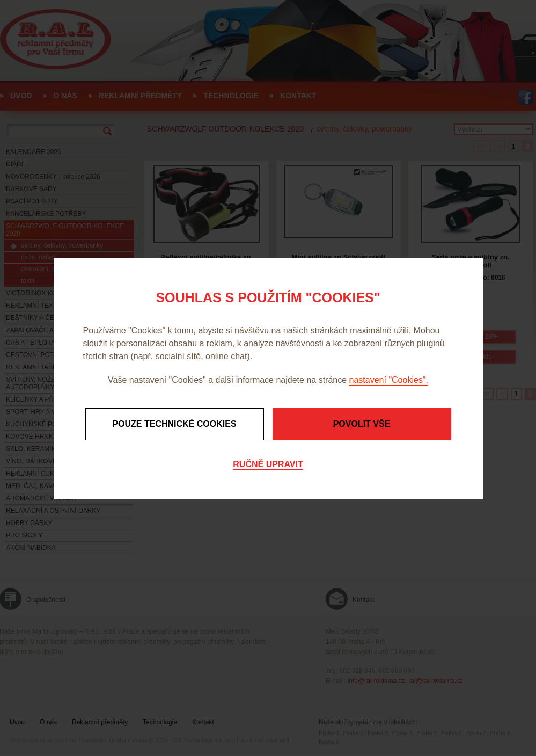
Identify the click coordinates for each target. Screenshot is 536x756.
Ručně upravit (268, 464)
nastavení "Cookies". (389, 380)
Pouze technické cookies (174, 424)
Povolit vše (362, 424)
